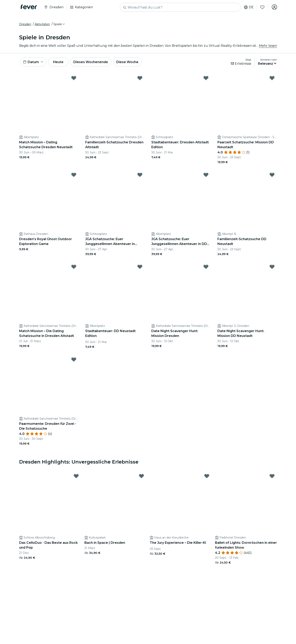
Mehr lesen (268, 46)
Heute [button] (60, 63)
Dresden (25, 25)
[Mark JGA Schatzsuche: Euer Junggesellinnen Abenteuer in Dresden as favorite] (140, 176)
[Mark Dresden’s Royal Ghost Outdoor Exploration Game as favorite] (74, 176)
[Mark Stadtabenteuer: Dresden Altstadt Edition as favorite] (206, 79)
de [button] (248, 7)
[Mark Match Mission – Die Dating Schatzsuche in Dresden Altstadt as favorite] (74, 268)
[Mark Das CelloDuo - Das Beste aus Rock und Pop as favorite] (76, 477)
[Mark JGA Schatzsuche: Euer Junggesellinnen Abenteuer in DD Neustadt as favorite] (206, 176)
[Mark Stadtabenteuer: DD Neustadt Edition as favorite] (140, 268)
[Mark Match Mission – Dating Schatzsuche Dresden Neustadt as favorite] (74, 79)
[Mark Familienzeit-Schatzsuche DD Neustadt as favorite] (272, 176)
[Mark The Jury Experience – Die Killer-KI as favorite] (207, 477)
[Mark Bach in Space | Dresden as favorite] (141, 477)
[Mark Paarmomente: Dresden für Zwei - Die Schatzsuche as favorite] (74, 361)
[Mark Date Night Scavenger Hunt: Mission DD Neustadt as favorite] (272, 268)
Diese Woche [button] (131, 63)
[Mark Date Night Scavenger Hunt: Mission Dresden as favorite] (206, 268)
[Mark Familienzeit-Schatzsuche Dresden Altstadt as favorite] (140, 79)
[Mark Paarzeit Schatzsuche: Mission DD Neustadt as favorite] (272, 79)
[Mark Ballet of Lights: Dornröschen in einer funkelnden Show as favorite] (272, 477)
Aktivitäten (42, 25)
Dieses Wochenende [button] (94, 63)
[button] (59, 25)
